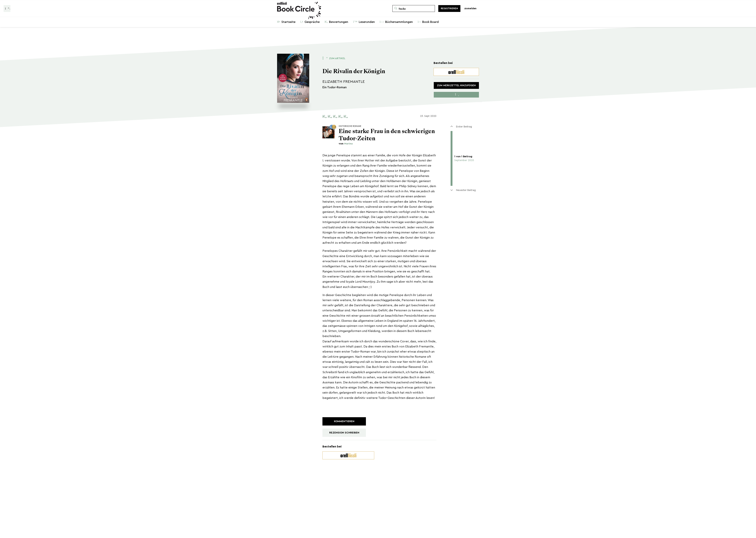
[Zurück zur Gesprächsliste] (7, 9)
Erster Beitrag (461, 127)
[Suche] (414, 9)
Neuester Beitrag (463, 190)
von (346, 144)
